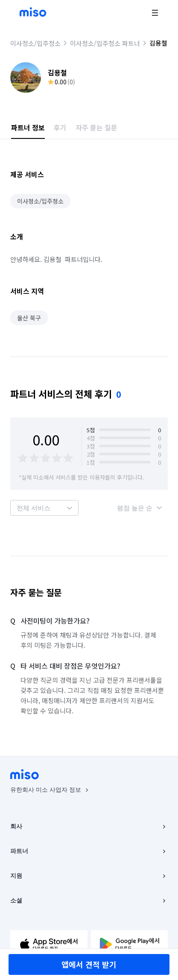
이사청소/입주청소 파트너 (105, 43)
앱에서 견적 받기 (89, 964)
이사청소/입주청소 (35, 43)
